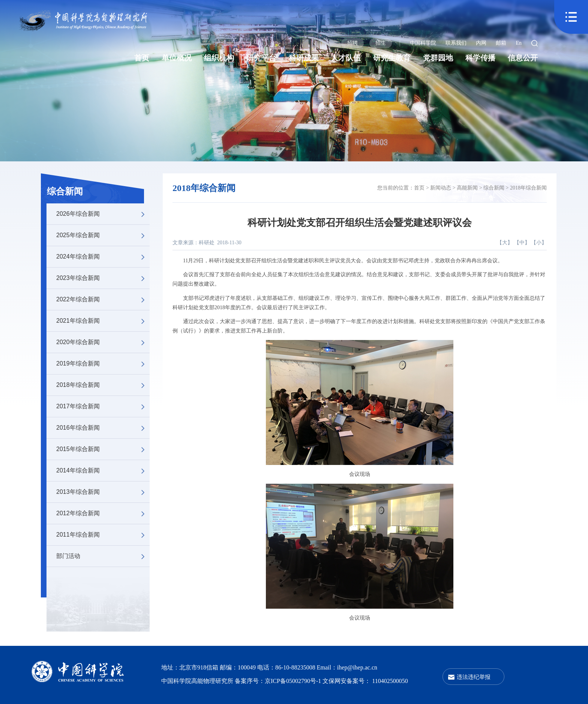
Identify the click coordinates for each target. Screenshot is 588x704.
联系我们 (456, 43)
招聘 (352, 43)
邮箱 (501, 43)
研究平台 (261, 58)
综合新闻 (65, 191)
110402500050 (390, 681)
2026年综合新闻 (103, 214)
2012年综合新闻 (103, 513)
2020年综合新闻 (103, 342)
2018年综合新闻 (103, 385)
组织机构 (219, 58)
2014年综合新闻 (103, 471)
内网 (481, 43)
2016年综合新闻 (103, 428)
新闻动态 (441, 188)
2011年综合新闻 (103, 535)
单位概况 (177, 58)
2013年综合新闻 (103, 492)
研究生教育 (392, 58)
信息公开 (523, 58)
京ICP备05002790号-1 (294, 681)
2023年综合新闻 (103, 278)
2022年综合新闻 (103, 299)
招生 (381, 43)
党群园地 (438, 58)
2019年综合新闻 (103, 364)
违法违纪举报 (474, 677)
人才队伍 (346, 58)
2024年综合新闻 (103, 257)
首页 (142, 58)
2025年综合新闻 (103, 235)
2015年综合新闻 (103, 449)
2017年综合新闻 (103, 406)
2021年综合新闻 (103, 321)
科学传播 (480, 58)
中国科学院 (423, 43)
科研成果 (304, 58)
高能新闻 (467, 188)
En (519, 43)
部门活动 (103, 556)
